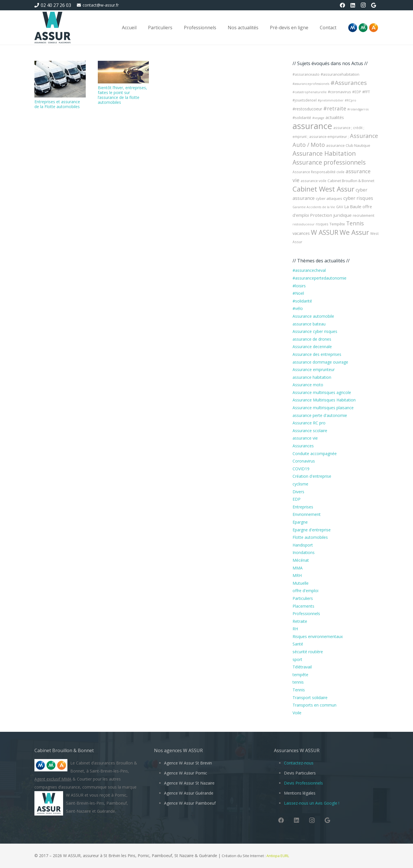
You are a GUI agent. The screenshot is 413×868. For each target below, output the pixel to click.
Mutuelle (301, 583)
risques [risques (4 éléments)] (322, 224)
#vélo (298, 308)
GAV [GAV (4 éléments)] (340, 207)
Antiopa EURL (278, 856)
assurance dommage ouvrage (320, 362)
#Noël (298, 293)
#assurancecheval (309, 270)
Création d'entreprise (312, 476)
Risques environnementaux (318, 636)
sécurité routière (308, 652)
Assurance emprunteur (314, 369)
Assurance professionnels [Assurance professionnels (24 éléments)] (329, 162)
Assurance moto (308, 385)
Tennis (299, 690)
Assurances (303, 446)
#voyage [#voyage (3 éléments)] (318, 118)
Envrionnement (307, 514)
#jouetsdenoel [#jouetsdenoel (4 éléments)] (305, 100)
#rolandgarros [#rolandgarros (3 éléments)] (358, 109)
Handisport (303, 545)
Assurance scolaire (310, 431)
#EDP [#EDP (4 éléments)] (357, 92)
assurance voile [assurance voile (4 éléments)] (313, 181)
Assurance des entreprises (317, 354)
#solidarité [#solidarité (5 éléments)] (302, 118)
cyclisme (300, 484)
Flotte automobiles (310, 537)
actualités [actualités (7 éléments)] (335, 117)
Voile (297, 713)
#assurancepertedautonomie (320, 278)
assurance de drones (312, 339)
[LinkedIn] (353, 5)
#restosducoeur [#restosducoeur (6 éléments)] (307, 109)
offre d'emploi (305, 591)
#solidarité (302, 301)
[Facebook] (342, 5)
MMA (298, 568)
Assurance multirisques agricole (322, 392)
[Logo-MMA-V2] (363, 28)
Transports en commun (314, 705)
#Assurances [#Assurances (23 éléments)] (349, 83)
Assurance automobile (313, 316)
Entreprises (303, 507)
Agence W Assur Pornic (186, 773)
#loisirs (299, 286)
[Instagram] (363, 5)
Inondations (304, 552)
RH (295, 629)
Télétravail (302, 667)
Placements (303, 606)
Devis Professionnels (303, 783)
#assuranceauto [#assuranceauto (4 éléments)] (306, 74)
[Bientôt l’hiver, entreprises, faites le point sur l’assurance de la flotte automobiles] (123, 72)
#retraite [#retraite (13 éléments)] (335, 108)
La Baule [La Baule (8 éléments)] (353, 206)
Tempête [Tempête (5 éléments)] (337, 224)
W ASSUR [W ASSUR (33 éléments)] (325, 232)
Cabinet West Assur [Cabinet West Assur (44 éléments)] (324, 189)
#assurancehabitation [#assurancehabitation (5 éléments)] (340, 74)
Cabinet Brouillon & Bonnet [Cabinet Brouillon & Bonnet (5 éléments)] (351, 181)
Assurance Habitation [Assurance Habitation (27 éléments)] (324, 153)
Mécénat (301, 560)
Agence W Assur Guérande (189, 793)
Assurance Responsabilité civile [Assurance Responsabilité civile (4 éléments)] (318, 172)
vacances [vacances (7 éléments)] (301, 233)
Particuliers (303, 598)
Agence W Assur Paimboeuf (190, 803)
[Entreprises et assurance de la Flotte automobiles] (60, 79)
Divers (298, 492)
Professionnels (306, 614)
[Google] (373, 5)
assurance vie (305, 438)
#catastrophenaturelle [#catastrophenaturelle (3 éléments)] (310, 92)
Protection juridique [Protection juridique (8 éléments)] (331, 215)
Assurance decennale (312, 347)
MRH (297, 575)
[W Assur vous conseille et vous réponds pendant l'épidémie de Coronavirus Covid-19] (52, 28)
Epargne (300, 522)
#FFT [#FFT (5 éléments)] (366, 92)
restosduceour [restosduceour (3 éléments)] (304, 224)
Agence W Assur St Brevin (188, 763)
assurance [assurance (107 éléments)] (312, 126)
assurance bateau (309, 324)
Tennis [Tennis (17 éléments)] (355, 223)
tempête (300, 675)
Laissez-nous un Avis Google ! (312, 803)
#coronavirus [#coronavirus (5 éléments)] (339, 92)
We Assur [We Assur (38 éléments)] (354, 232)
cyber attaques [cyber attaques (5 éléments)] (329, 198)
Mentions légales (300, 793)
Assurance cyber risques (315, 331)
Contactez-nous (299, 763)
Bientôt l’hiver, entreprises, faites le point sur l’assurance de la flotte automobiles (122, 95)
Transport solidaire (310, 698)
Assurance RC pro (309, 423)
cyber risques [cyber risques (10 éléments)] (358, 198)
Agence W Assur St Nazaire (189, 783)
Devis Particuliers (300, 773)
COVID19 (301, 469)
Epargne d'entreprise (312, 530)
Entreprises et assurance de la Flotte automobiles (57, 104)
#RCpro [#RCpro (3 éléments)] (350, 100)
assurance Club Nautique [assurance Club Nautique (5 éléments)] (348, 145)
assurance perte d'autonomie (320, 415)
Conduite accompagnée (315, 453)
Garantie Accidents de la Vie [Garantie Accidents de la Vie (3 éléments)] (314, 207)
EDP (297, 499)
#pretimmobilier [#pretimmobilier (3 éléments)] (331, 100)
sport (297, 659)
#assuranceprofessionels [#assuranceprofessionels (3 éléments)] (311, 84)
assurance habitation (312, 377)
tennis (298, 682)
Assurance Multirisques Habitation (324, 400)
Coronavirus (304, 461)
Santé (298, 644)
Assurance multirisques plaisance (323, 408)
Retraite (300, 621)
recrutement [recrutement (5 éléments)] (364, 215)
